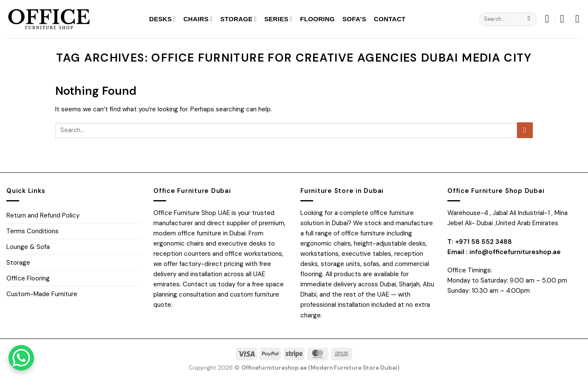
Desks (163, 19)
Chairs (198, 19)
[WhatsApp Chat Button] (21, 358)
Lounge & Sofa (28, 247)
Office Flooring (28, 278)
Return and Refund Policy (43, 215)
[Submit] (529, 19)
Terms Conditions (33, 231)
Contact (390, 19)
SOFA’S (354, 19)
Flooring (317, 19)
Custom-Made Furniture (42, 294)
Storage (238, 19)
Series (278, 19)
